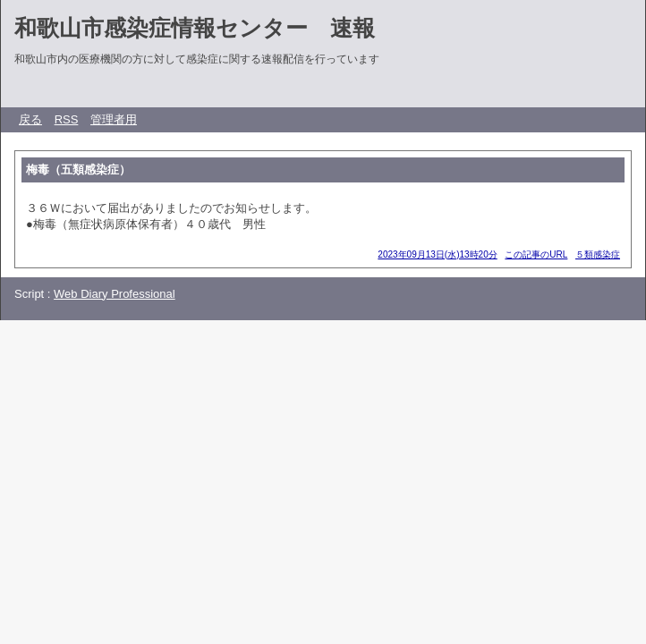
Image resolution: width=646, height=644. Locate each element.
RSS (67, 119)
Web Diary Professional (115, 294)
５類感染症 (598, 254)
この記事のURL (536, 254)
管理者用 (114, 119)
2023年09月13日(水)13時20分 (437, 254)
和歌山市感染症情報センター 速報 (195, 28)
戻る (30, 119)
